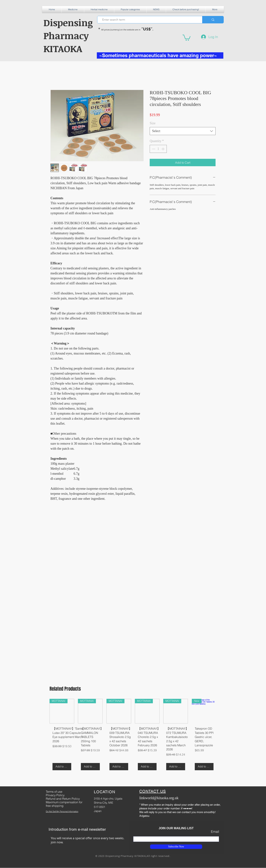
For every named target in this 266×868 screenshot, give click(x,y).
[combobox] (183, 131)
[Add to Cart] (62, 767)
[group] (133, 736)
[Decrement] (153, 149)
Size (153, 123)
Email (215, 832)
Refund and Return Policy (63, 799)
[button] (73, 9)
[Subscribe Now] (176, 847)
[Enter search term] (148, 20)
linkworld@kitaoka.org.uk (159, 798)
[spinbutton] (158, 149)
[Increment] (163, 149)
